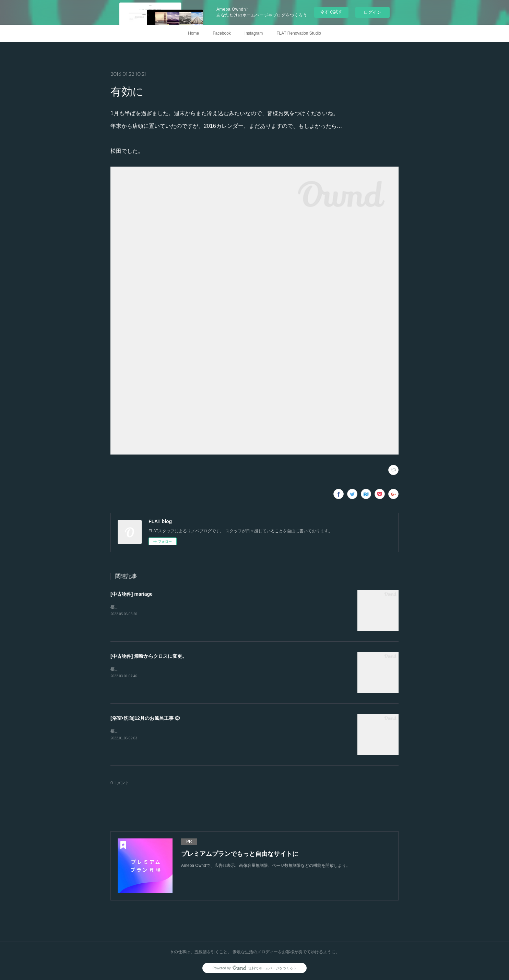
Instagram (254, 33)
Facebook (222, 33)
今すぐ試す (331, 12)
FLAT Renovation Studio (299, 33)
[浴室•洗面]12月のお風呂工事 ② (145, 718)
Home (193, 33)
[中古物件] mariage (132, 594)
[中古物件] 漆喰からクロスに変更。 (149, 656)
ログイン (372, 12)
